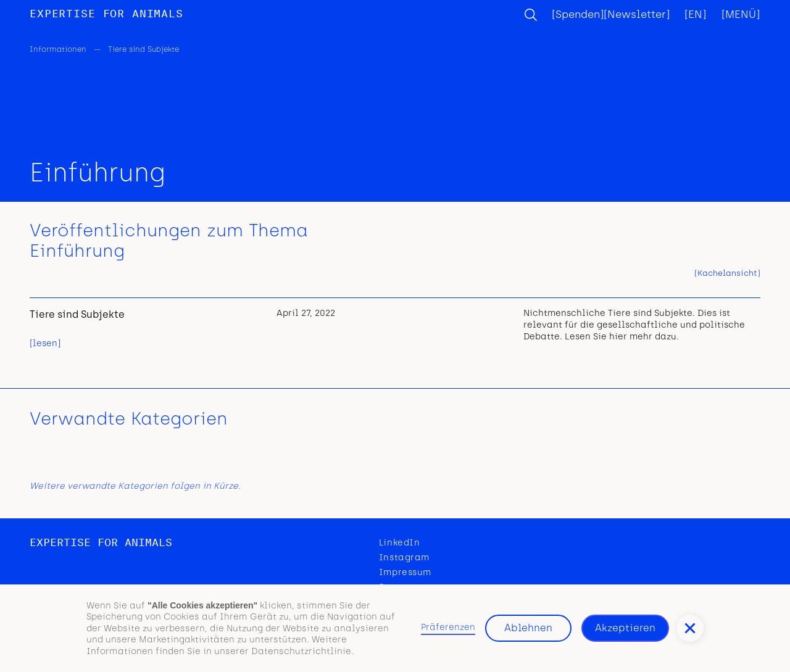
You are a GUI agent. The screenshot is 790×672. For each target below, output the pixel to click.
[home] (106, 15)
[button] (690, 628)
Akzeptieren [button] (625, 628)
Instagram (404, 558)
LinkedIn (399, 543)
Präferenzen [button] (448, 627)
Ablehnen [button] (528, 628)
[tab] (727, 273)
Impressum (405, 572)
